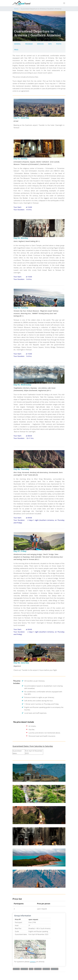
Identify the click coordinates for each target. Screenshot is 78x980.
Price (16, 50)
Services (40, 44)
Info (50, 44)
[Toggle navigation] (64, 3)
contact (33, 962)
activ (31, 969)
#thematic (24, 969)
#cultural (16, 969)
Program (29, 44)
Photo (59, 44)
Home (16, 9)
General (18, 44)
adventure (38, 969)
